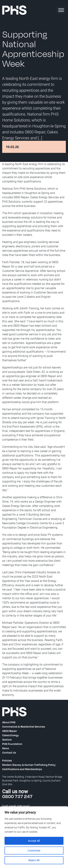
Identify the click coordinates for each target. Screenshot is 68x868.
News (6, 748)
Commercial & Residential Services (24, 726)
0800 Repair (10, 731)
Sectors (7, 739)
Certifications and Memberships (22, 769)
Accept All (34, 841)
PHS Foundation (12, 744)
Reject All (34, 860)
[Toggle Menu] (61, 10)
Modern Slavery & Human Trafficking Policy (29, 765)
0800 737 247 (17, 796)
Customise (34, 850)
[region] (34, 837)
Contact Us (9, 752)
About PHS (9, 722)
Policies (7, 760)
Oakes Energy (11, 735)
